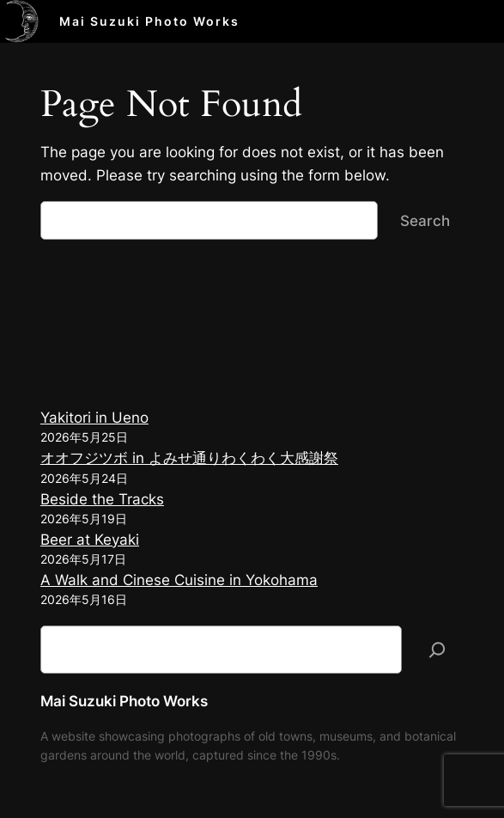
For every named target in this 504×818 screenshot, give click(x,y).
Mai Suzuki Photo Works (149, 21)
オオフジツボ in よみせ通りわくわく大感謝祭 (189, 458)
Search (425, 221)
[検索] (437, 650)
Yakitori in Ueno (94, 418)
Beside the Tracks (102, 499)
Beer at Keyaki (90, 540)
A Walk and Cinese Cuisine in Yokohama (179, 580)
